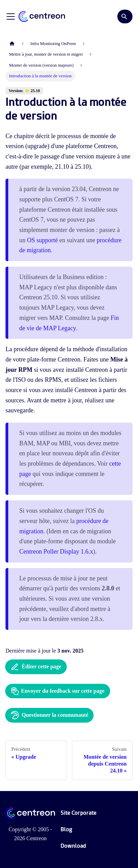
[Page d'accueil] (12, 44)
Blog (66, 829)
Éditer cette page (36, 667)
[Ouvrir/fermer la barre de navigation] (11, 16)
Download (73, 846)
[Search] (125, 16)
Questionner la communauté (49, 715)
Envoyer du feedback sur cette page (58, 691)
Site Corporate (78, 813)
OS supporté (43, 240)
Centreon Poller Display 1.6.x (56, 552)
